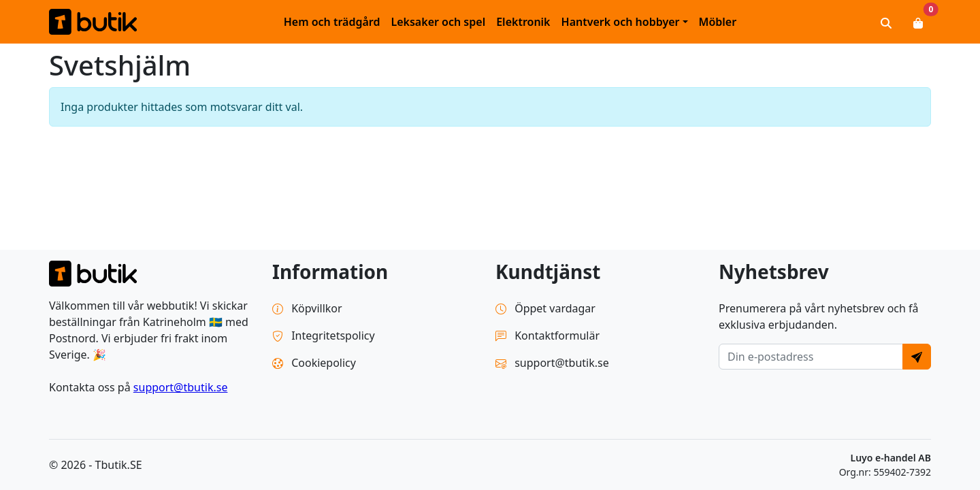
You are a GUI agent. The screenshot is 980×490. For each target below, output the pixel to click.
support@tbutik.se (181, 387)
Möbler (718, 22)
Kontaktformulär (548, 336)
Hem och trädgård (332, 22)
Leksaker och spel (438, 22)
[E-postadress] (811, 357)
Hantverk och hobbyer (621, 22)
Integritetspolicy (324, 336)
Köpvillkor (307, 308)
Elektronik (523, 22)
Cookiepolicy (314, 363)
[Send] (917, 357)
